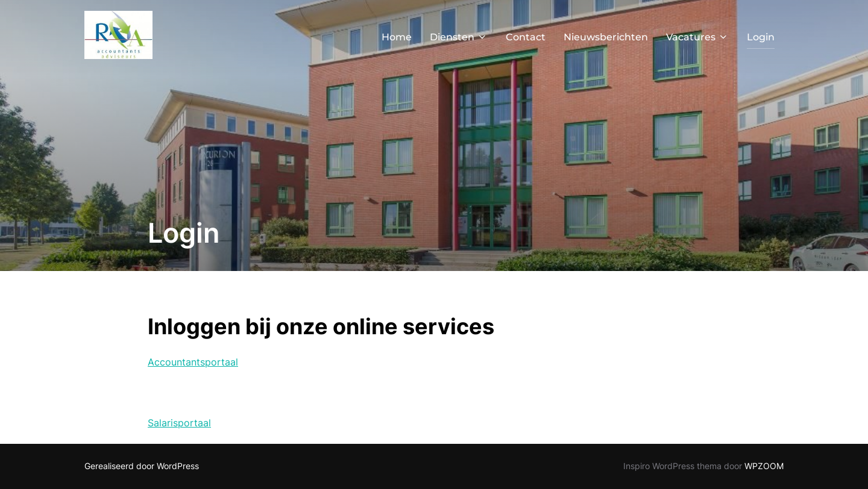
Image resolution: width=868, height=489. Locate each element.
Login (761, 37)
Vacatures (697, 37)
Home (397, 37)
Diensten (459, 37)
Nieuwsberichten (606, 37)
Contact (526, 37)
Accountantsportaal (193, 362)
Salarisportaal (179, 423)
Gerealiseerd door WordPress (142, 466)
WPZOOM (764, 466)
